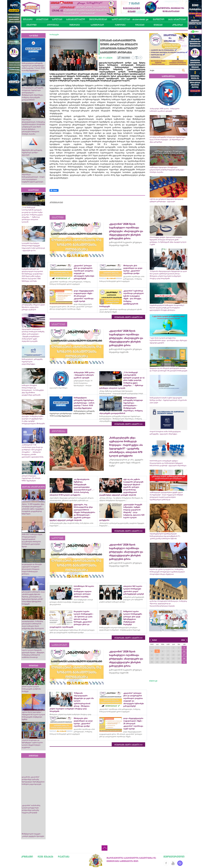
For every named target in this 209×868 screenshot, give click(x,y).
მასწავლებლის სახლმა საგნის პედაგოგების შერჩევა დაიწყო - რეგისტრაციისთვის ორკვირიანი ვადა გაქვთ (168, 400)
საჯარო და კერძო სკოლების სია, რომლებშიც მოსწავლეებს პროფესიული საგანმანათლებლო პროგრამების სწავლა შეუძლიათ (167, 572)
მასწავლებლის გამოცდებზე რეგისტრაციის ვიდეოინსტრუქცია (32, 362)
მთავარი (28, 19)
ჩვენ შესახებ (45, 857)
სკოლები (57, 19)
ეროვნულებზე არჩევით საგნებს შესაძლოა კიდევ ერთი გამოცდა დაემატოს (33, 307)
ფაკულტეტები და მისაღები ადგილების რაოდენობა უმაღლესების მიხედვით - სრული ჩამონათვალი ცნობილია (32, 569)
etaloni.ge (153, 681)
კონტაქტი (27, 857)
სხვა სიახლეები (177, 19)
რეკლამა (64, 857)
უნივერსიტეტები (98, 19)
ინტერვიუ (75, 25)
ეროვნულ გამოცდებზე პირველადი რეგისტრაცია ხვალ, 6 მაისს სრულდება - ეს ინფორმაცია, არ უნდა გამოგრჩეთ (168, 140)
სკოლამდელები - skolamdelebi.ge (130, 19)
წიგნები (158, 25)
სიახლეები (42, 19)
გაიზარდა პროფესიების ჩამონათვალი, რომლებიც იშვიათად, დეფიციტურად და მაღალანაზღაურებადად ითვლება (168, 604)
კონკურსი (177, 25)
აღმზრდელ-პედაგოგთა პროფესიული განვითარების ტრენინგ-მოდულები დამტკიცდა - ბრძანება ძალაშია (167, 170)
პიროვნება (53, 25)
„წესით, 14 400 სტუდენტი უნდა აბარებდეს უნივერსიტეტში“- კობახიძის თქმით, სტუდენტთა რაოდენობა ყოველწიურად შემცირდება (33, 509)
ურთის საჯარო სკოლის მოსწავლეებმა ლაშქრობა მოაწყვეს (31, 689)
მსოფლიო (159, 19)
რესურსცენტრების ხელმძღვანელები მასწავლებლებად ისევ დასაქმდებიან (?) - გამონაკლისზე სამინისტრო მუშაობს (165, 536)
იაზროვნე (120, 25)
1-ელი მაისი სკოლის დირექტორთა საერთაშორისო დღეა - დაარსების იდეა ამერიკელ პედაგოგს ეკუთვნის (168, 340)
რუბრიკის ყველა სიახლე (128, 317)
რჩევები (140, 25)
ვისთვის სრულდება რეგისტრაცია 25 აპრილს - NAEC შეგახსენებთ (31, 478)
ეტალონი (31, 25)
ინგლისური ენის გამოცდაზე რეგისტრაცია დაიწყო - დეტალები (32, 153)
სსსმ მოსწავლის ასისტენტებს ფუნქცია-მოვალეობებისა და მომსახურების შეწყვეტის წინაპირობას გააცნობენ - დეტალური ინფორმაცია (168, 463)
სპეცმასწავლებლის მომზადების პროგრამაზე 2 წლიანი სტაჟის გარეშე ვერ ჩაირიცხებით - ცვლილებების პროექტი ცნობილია (167, 308)
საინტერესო (97, 25)
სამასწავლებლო (76, 19)
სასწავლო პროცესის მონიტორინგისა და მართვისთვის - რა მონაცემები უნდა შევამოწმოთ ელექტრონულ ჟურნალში (33, 390)
